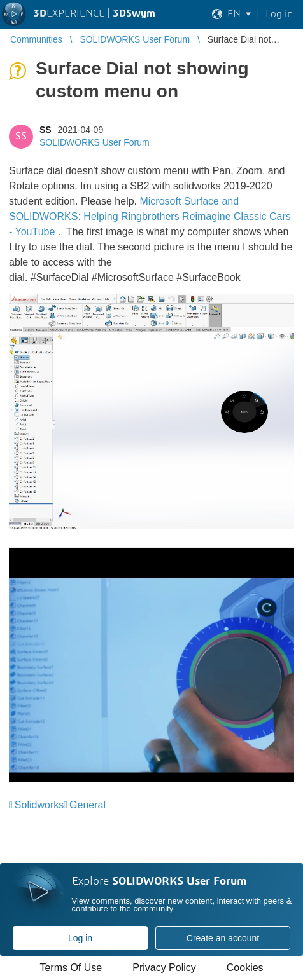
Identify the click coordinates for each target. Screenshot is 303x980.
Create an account (223, 938)
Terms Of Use (71, 968)
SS (46, 130)
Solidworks (39, 805)
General (88, 805)
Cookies (245, 968)
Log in (80, 938)
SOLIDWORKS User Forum (95, 142)
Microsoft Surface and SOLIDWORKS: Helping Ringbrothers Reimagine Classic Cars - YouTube (150, 216)
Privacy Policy (164, 968)
